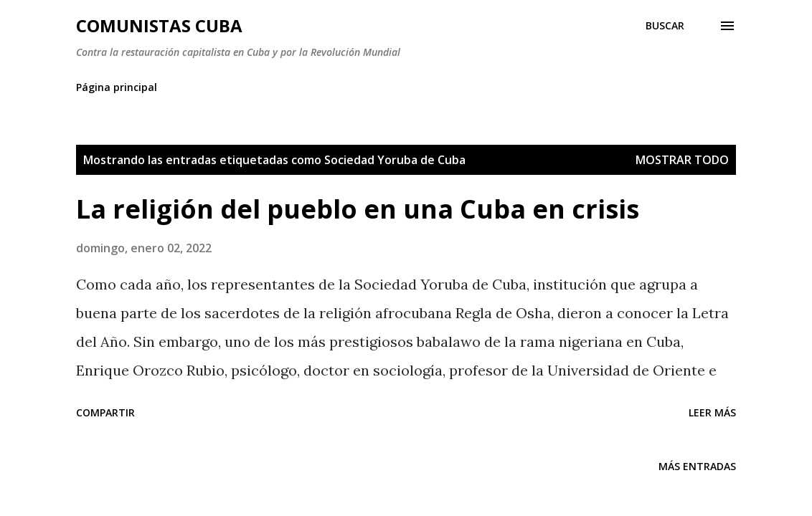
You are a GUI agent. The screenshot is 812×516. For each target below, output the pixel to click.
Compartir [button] (105, 412)
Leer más (712, 412)
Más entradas (697, 466)
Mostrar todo (682, 160)
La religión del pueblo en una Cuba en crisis (358, 209)
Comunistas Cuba (159, 25)
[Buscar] (665, 26)
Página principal (117, 87)
